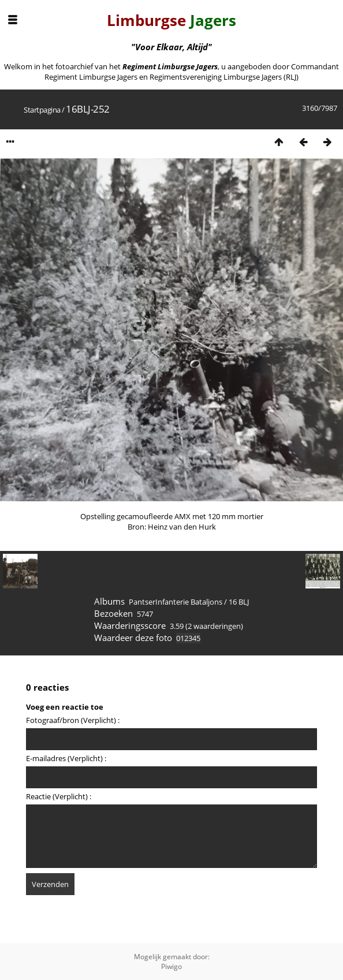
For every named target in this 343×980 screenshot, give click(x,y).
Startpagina (42, 110)
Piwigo (171, 966)
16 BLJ (239, 602)
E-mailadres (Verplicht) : (66, 758)
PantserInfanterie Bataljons (176, 602)
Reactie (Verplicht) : (59, 796)
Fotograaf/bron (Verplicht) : (73, 720)
